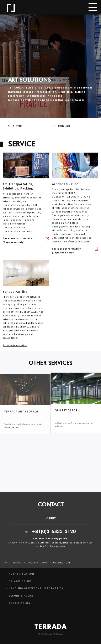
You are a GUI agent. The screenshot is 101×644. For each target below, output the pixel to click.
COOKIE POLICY (20, 605)
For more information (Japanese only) (17, 242)
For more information (15, 347)
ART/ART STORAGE (37, 565)
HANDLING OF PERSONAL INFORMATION (36, 590)
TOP (5, 565)
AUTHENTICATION (21, 575)
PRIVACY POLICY (20, 583)
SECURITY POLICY (21, 597)
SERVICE (16, 126)
